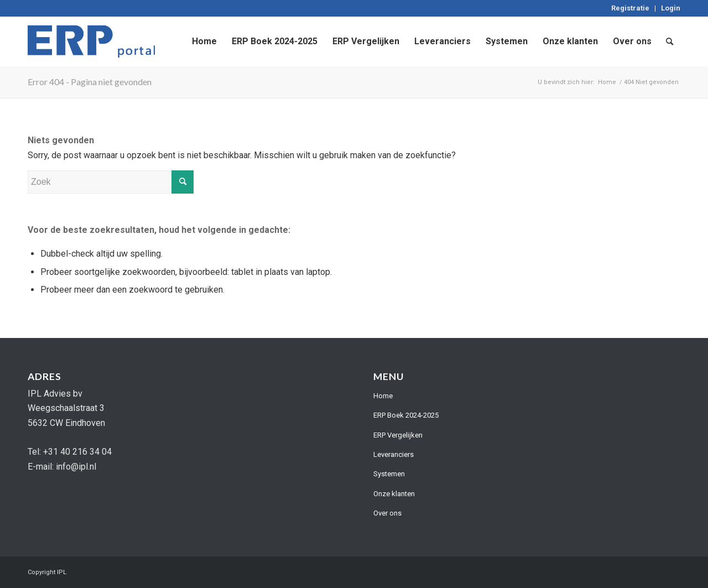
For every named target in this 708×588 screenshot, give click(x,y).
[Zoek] (670, 41)
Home (383, 396)
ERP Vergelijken (398, 435)
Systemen (389, 474)
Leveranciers (394, 454)
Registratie (630, 8)
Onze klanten (394, 494)
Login (671, 8)
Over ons (387, 513)
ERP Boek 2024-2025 (406, 415)
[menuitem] (631, 9)
